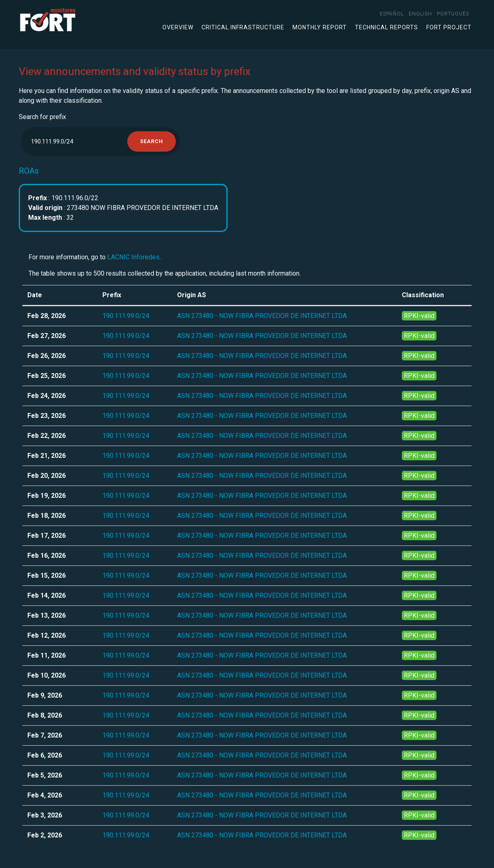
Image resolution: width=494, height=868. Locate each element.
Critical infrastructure (243, 27)
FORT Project (449, 27)
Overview (178, 27)
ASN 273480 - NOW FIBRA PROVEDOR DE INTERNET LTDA (262, 316)
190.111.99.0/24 (126, 316)
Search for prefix (42, 117)
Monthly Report (320, 27)
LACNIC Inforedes (133, 257)
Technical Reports (387, 27)
